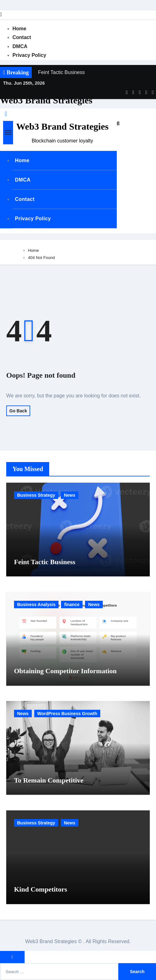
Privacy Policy (29, 55)
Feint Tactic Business (45, 562)
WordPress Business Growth (67, 714)
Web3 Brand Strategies (46, 100)
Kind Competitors (41, 889)
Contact (22, 37)
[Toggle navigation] (8, 132)
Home (19, 29)
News (70, 495)
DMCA (20, 46)
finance (72, 604)
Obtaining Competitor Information (65, 671)
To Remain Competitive (49, 780)
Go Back (18, 411)
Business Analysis (36, 604)
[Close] (1, 14)
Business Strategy (36, 495)
